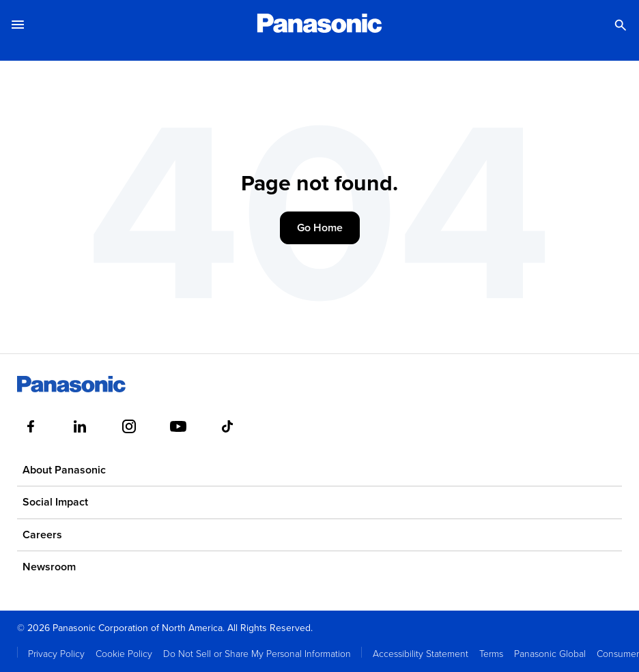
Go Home (320, 228)
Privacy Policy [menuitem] (56, 653)
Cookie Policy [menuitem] (124, 653)
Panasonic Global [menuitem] (550, 653)
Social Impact (55, 502)
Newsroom (49, 567)
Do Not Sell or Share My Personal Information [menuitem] (257, 653)
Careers (42, 535)
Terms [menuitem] (491, 653)
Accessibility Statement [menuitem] (421, 653)
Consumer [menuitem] (618, 653)
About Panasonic (64, 470)
